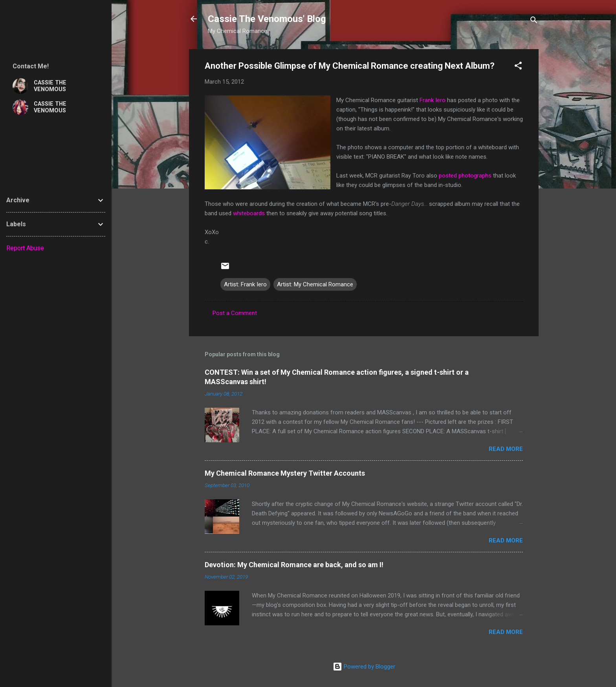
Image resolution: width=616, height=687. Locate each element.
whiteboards (249, 213)
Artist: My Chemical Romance (315, 284)
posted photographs (465, 176)
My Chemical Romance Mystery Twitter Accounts (285, 473)
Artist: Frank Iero (245, 284)
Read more (506, 449)
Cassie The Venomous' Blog (267, 19)
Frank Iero (433, 100)
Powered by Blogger (364, 667)
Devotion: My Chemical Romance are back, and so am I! (294, 565)
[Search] (534, 21)
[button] (518, 67)
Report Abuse (25, 248)
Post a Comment (235, 313)
